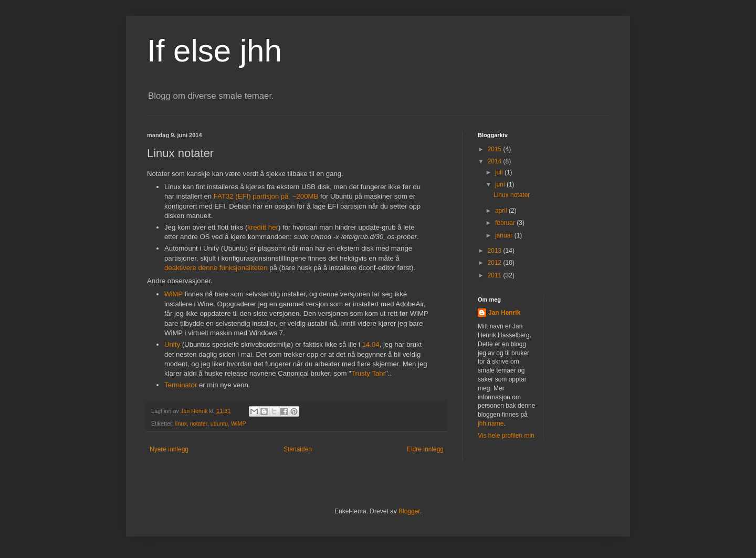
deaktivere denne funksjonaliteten (216, 268)
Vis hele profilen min (506, 436)
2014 (496, 161)
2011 (496, 275)
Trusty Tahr (368, 373)
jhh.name (491, 423)
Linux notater (512, 195)
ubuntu (219, 423)
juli (500, 172)
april (502, 211)
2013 (496, 251)
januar (505, 235)
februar (506, 223)
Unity (172, 344)
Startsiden (298, 449)
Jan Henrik (504, 313)
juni (501, 184)
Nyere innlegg (169, 449)
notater (199, 423)
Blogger (409, 511)
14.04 (371, 344)
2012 (496, 263)
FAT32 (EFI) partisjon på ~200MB (266, 196)
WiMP (174, 294)
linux (181, 423)
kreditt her (263, 227)
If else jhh (214, 51)
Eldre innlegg (425, 449)
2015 (496, 149)
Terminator (181, 385)
